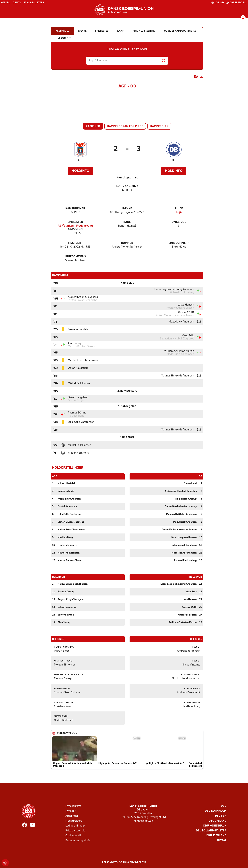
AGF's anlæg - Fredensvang (75, 226)
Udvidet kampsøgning (180, 31)
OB (174, 160)
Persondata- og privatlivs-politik (124, 862)
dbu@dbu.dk (145, 821)
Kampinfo (93, 126)
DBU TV (17, 3)
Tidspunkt (75, 243)
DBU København (215, 826)
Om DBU (6, 3)
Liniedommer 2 (75, 257)
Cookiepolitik (73, 836)
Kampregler (159, 126)
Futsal (222, 840)
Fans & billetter (34, 3)
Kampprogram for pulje (125, 126)
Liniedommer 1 (179, 243)
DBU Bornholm (216, 811)
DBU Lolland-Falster (211, 831)
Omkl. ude (179, 222)
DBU (224, 806)
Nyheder (70, 811)
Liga (179, 212)
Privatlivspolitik (75, 831)
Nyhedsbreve (73, 806)
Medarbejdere (74, 821)
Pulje (179, 209)
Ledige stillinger (75, 826)
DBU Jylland (218, 821)
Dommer (127, 243)
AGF (80, 160)
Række (127, 209)
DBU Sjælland (216, 836)
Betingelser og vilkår (78, 840)
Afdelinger (72, 816)
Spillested (75, 222)
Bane (127, 222)
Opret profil (236, 3)
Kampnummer (75, 209)
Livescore (63, 38)
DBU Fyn (221, 816)
